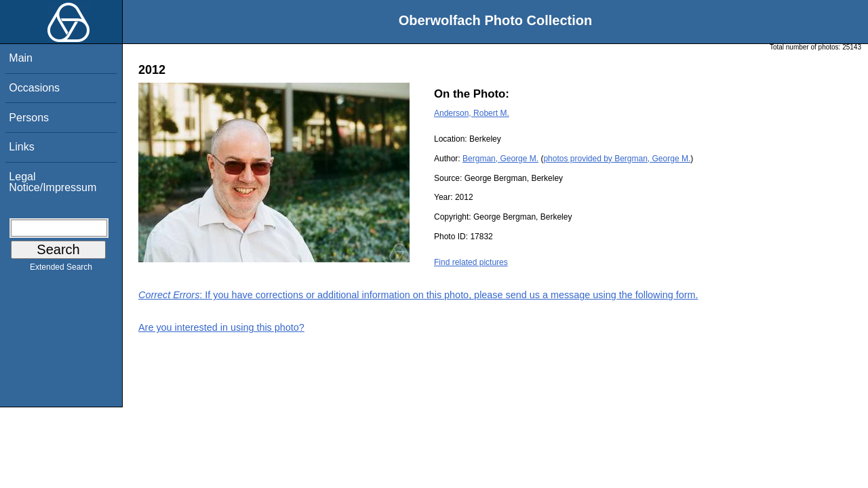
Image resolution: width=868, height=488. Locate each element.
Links (21, 147)
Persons (29, 118)
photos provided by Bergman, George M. (617, 159)
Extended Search (61, 270)
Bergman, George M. (500, 159)
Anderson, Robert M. (472, 113)
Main (21, 58)
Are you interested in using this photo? (221, 327)
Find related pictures (471, 262)
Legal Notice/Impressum (53, 182)
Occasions (34, 88)
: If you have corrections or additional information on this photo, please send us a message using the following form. (418, 295)
